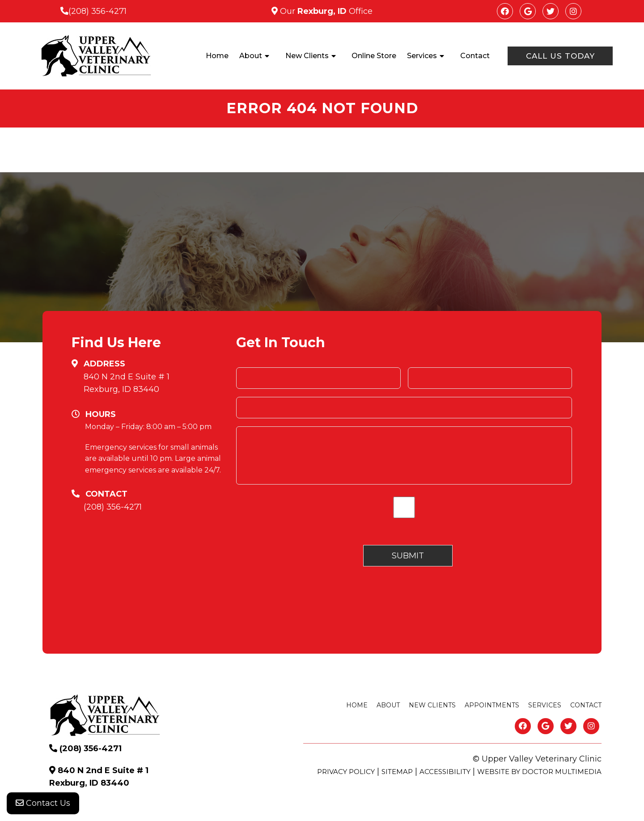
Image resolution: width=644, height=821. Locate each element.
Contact (475, 56)
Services (422, 56)
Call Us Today (560, 56)
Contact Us (43, 803)
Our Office (325, 11)
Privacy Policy (346, 772)
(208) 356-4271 (97, 11)
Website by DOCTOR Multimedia (539, 772)
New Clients (307, 56)
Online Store (374, 56)
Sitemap (397, 772)
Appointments (492, 705)
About (251, 56)
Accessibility (445, 772)
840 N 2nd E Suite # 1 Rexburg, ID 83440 (127, 383)
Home (217, 56)
